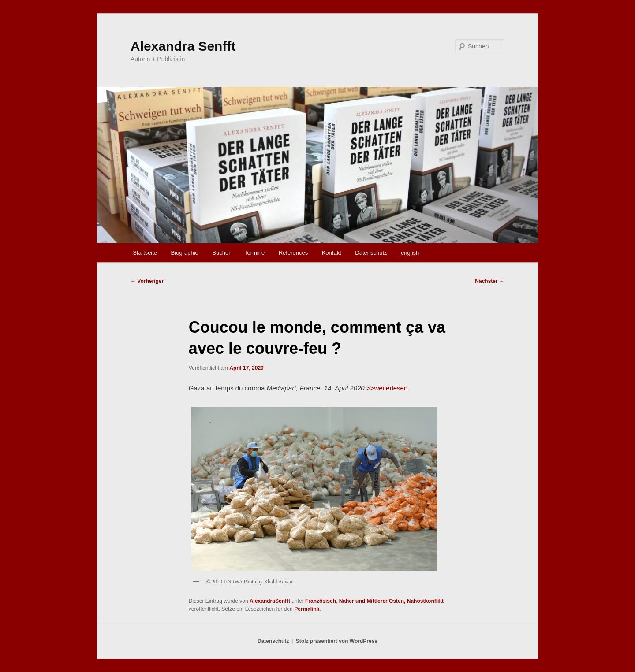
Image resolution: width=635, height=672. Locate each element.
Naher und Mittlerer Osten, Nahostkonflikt (391, 601)
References (293, 253)
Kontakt (332, 253)
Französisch (321, 601)
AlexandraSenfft (270, 601)
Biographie (185, 253)
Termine (254, 253)
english (410, 253)
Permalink (307, 609)
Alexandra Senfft (183, 46)
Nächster (490, 281)
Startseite (145, 253)
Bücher (221, 253)
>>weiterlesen (387, 388)
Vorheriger (147, 281)
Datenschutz (371, 253)
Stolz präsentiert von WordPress (337, 641)
